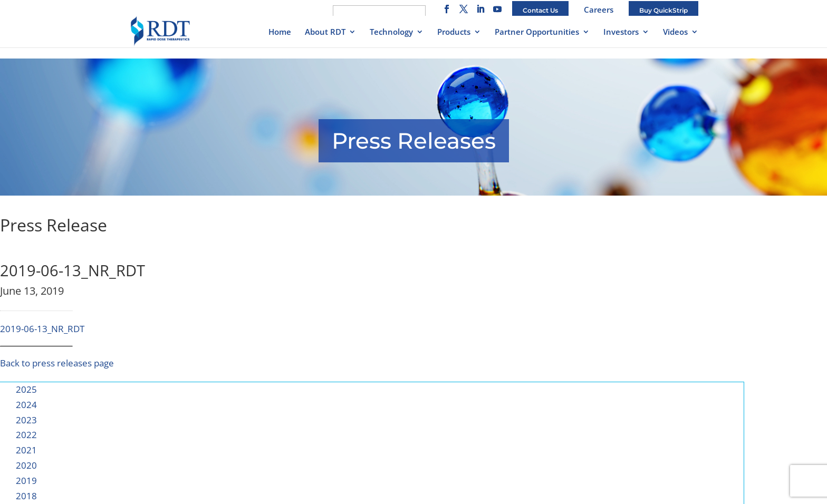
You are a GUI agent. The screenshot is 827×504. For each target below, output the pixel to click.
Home (280, 32)
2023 (26, 420)
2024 (26, 405)
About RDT (325, 32)
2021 (26, 450)
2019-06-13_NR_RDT (42, 329)
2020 (26, 465)
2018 (26, 496)
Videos (675, 32)
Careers (599, 9)
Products (454, 32)
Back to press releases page (57, 363)
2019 (26, 481)
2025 (26, 389)
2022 (26, 435)
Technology (391, 32)
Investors (621, 32)
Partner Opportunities (537, 32)
